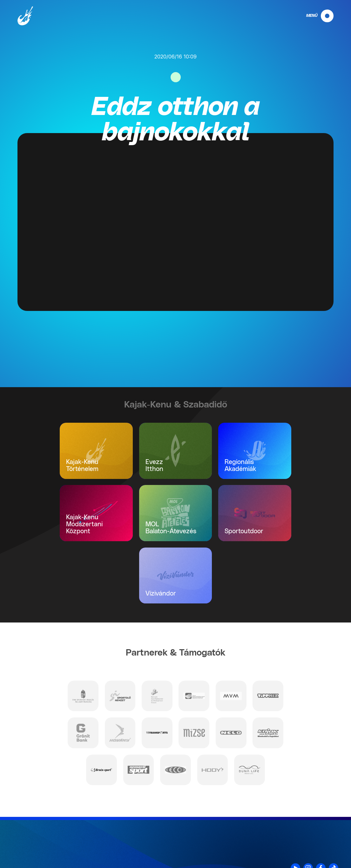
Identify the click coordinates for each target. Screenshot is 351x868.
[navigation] (314, 16)
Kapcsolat (327, 819)
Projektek (327, 853)
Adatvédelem (323, 828)
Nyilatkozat (325, 844)
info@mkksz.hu (67, 852)
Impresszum (324, 836)
